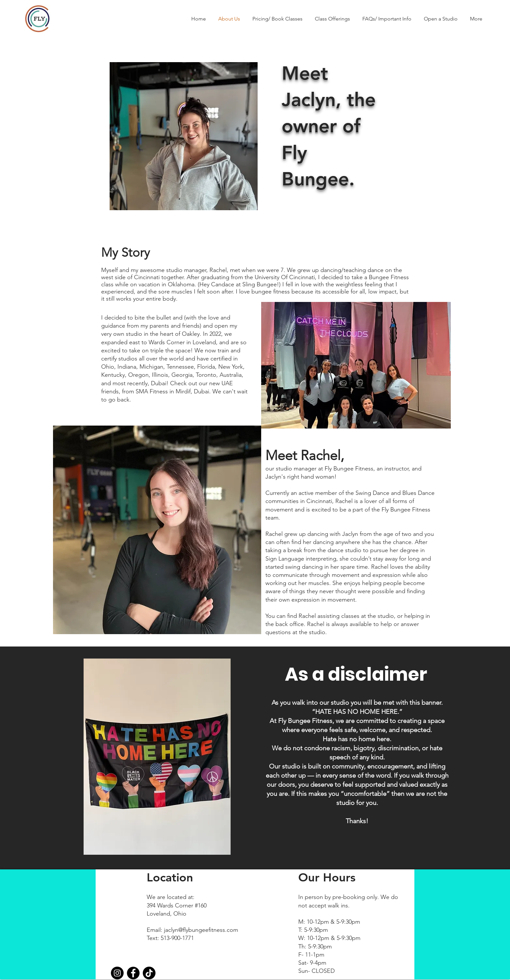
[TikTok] (149, 973)
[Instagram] (117, 973)
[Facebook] (133, 973)
